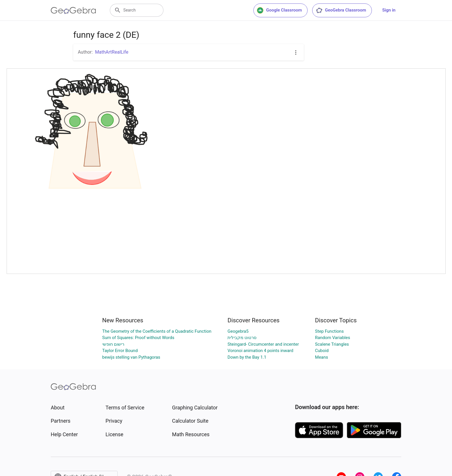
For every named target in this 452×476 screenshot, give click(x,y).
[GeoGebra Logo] (73, 10)
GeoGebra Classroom (341, 10)
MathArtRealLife (112, 52)
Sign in (389, 10)
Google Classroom (279, 10)
